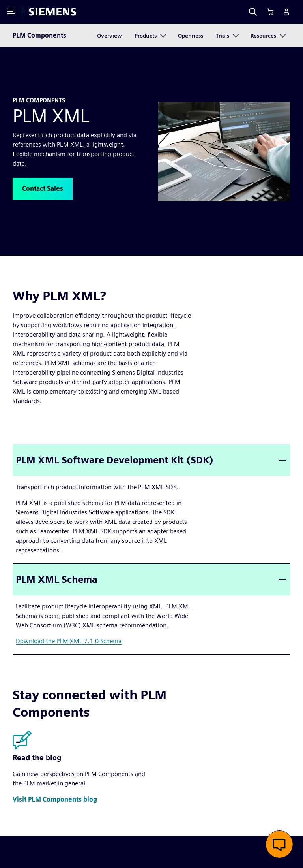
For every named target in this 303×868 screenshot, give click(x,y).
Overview (109, 36)
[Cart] (270, 12)
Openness (191, 36)
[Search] (253, 12)
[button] (43, 189)
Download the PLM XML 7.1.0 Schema (69, 641)
